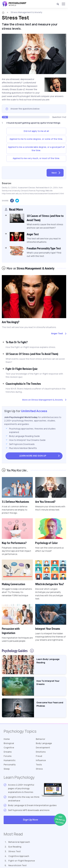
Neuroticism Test (17, 865)
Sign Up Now (44, 820)
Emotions (41, 752)
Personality (10, 765)
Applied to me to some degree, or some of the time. (36, 139)
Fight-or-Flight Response (22, 861)
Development (43, 747)
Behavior (41, 739)
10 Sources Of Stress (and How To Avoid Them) (32, 354)
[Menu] (63, 4)
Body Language (44, 743)
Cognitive (9, 747)
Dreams (8, 752)
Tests (39, 765)
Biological (9, 743)
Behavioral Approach (19, 842)
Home (7, 739)
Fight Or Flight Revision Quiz (22, 369)
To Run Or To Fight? (17, 342)
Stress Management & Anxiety (26, 12)
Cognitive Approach (19, 856)
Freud (39, 756)
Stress (39, 769)
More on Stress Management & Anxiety (43, 400)
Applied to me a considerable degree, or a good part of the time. (36, 149)
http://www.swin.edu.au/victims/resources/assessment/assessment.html (33, 194)
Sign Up (33, 456)
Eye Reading (15, 847)
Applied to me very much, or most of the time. (36, 158)
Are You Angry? (11, 322)
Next (54, 173)
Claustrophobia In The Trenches (23, 384)
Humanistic (10, 760)
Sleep (7, 769)
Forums (8, 756)
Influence (41, 760)
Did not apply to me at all (36, 131)
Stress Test (14, 851)
